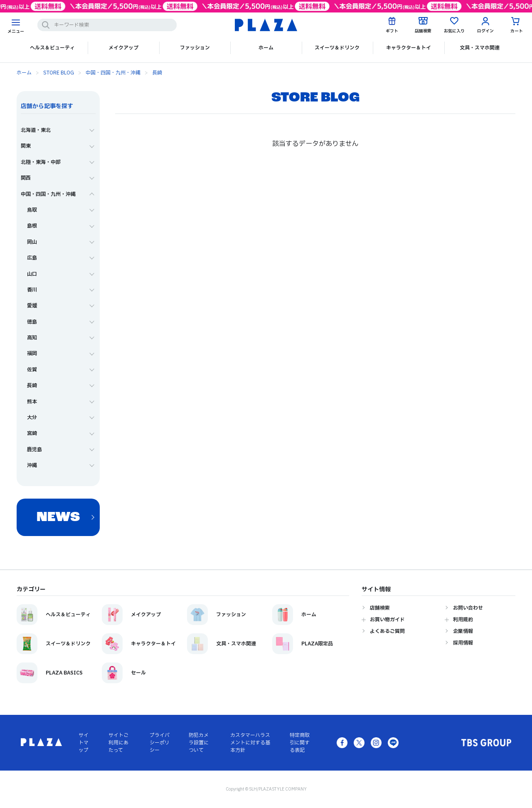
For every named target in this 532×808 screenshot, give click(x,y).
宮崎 (32, 433)
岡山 (32, 242)
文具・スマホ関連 (480, 48)
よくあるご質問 (387, 631)
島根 (32, 226)
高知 (32, 338)
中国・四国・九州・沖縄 (113, 73)
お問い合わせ (468, 608)
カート (517, 31)
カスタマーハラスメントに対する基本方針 (250, 743)
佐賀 (32, 370)
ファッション (195, 48)
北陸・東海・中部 (41, 162)
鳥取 (32, 210)
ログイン (485, 31)
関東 (26, 146)
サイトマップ (84, 743)
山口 (32, 274)
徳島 (32, 322)
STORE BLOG (59, 73)
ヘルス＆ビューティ (52, 48)
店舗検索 (423, 31)
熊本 (32, 402)
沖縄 (32, 465)
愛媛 (32, 306)
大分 (32, 418)
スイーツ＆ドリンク (337, 48)
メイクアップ (123, 48)
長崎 (157, 73)
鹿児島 (34, 450)
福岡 (32, 353)
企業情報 (463, 631)
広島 (32, 258)
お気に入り (454, 31)
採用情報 (463, 643)
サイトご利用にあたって (118, 743)
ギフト (392, 31)
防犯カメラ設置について (199, 743)
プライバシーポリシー (160, 743)
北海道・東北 (36, 130)
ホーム (266, 48)
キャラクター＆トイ (409, 48)
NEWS (58, 518)
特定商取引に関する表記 (300, 743)
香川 (32, 290)
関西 (26, 178)
